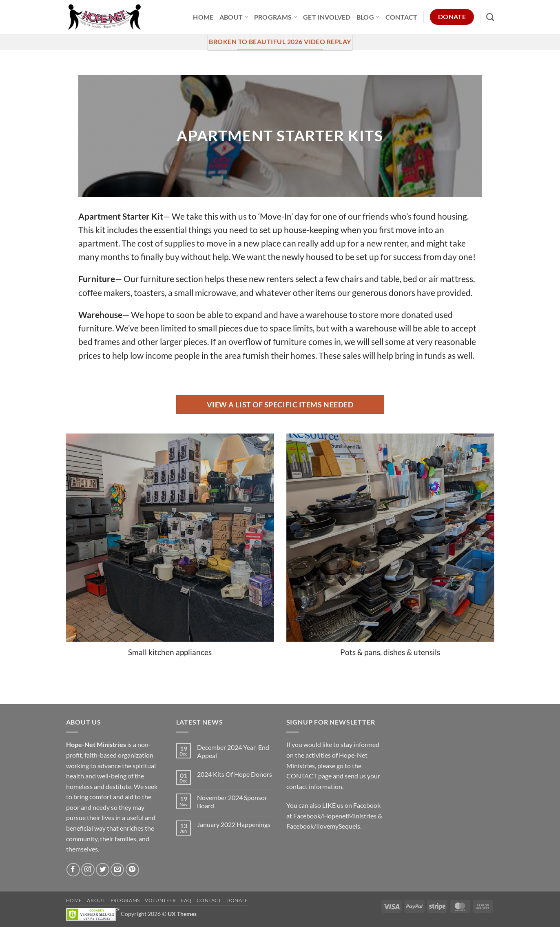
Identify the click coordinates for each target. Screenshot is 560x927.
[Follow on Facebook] (73, 870)
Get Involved (327, 17)
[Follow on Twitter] (103, 870)
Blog (368, 17)
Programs (276, 17)
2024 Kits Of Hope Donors (235, 774)
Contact (402, 17)
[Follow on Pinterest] (132, 870)
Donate (237, 900)
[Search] (490, 17)
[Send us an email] (117, 870)
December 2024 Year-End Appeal (233, 751)
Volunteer (160, 900)
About (234, 17)
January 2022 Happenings (234, 824)
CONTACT (302, 776)
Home (203, 17)
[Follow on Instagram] (88, 870)
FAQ (186, 900)
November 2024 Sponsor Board (232, 801)
